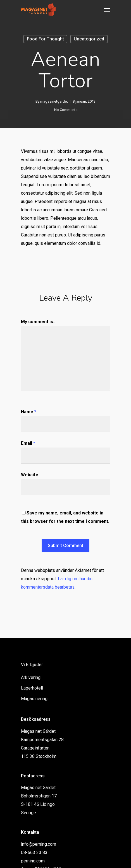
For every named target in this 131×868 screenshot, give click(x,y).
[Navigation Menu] (107, 10)
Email (28, 443)
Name (29, 412)
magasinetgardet (54, 101)
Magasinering (34, 699)
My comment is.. (38, 322)
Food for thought (45, 39)
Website (30, 475)
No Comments (66, 110)
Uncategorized (89, 39)
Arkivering (31, 677)
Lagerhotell (32, 688)
